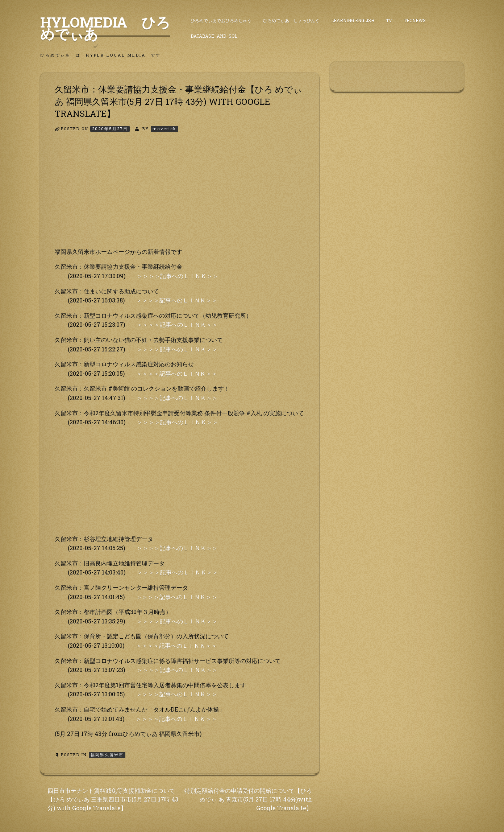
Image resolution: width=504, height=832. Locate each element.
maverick (164, 129)
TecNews (415, 20)
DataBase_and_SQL (214, 36)
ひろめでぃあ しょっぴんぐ (291, 20)
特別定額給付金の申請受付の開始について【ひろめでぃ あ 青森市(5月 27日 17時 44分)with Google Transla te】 (248, 799)
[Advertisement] (180, 196)
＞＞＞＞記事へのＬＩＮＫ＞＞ (178, 276)
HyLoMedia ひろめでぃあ (105, 28)
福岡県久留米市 (107, 755)
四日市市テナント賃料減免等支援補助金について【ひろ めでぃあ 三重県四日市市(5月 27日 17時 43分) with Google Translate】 (113, 799)
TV (389, 20)
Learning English (353, 20)
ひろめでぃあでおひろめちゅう (221, 20)
